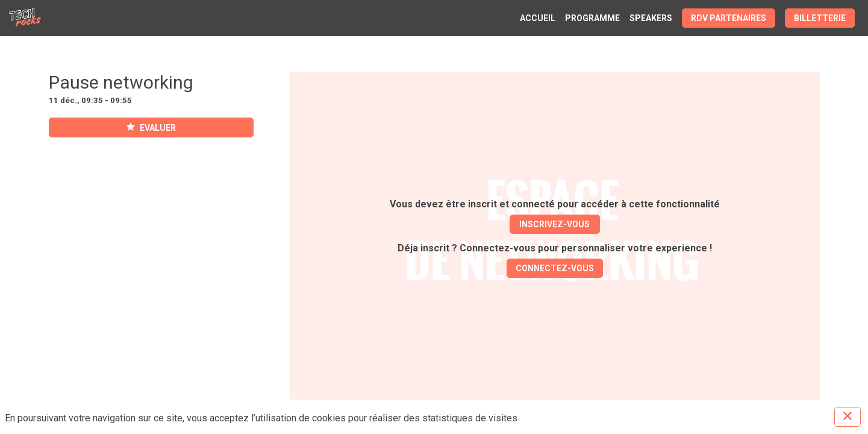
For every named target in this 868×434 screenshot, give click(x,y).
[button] (729, 18)
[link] (538, 18)
